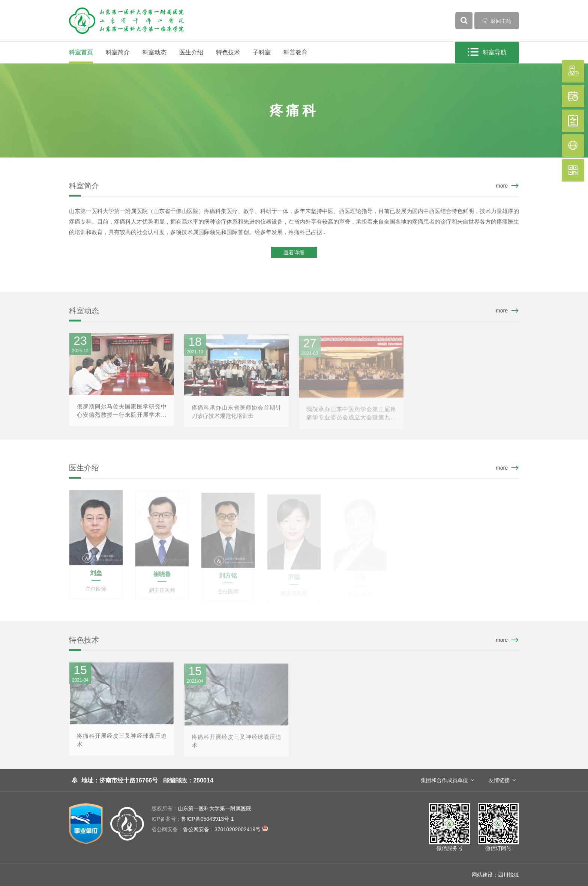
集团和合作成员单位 (444, 780)
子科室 (262, 52)
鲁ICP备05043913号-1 (193, 819)
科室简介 (118, 52)
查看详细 (294, 253)
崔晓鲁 (162, 579)
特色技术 (228, 52)
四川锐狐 (508, 875)
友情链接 (499, 780)
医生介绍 (191, 52)
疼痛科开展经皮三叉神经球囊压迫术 (122, 744)
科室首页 (81, 52)
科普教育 (295, 52)
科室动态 (154, 52)
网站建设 (482, 875)
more (502, 186)
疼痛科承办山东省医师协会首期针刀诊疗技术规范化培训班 (236, 416)
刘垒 (96, 577)
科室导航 (488, 52)
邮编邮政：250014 (188, 780)
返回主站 (497, 21)
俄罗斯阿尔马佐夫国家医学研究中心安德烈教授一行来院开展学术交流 (122, 416)
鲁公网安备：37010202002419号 (210, 829)
